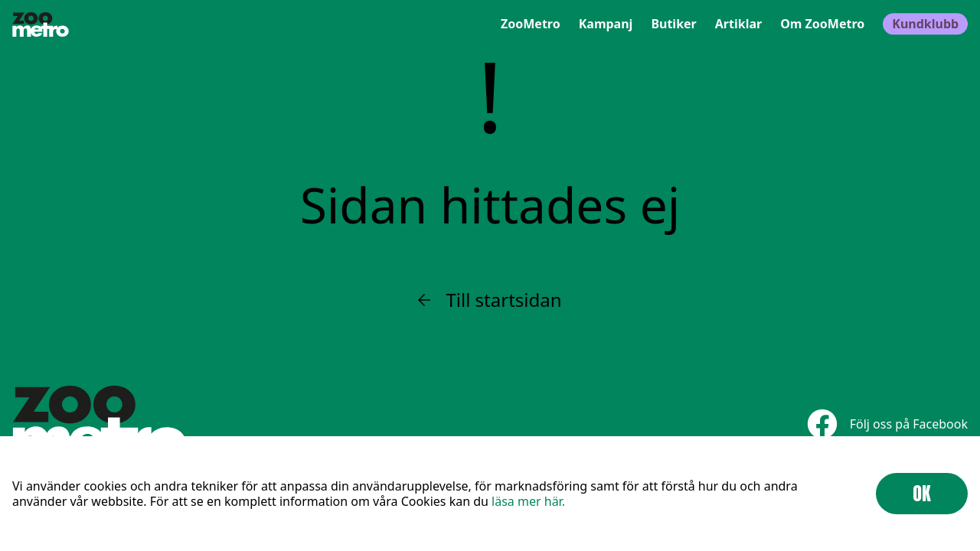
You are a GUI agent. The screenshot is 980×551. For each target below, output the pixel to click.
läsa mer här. (528, 501)
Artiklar (738, 24)
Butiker (673, 24)
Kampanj (606, 24)
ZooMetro (531, 24)
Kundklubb (925, 24)
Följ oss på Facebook (887, 424)
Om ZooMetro (822, 24)
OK (922, 494)
